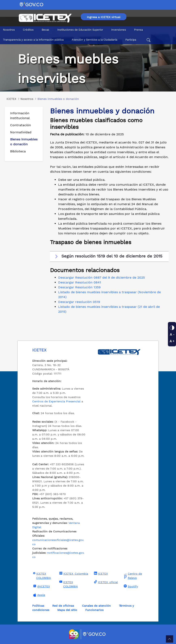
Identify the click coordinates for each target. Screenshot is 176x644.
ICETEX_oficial (105, 582)
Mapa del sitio (67, 610)
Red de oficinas (63, 606)
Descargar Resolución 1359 (79, 287)
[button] (109, 256)
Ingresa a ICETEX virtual (104, 17)
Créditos (28, 30)
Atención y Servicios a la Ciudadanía (94, 40)
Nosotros (9, 30)
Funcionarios (94, 610)
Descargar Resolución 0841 (80, 282)
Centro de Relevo (132, 576)
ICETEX (100, 573)
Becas (45, 30)
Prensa (138, 30)
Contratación (21, 125)
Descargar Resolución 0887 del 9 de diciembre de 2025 (101, 277)
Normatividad (21, 132)
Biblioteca (18, 151)
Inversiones (119, 30)
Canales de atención (96, 606)
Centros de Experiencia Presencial (56, 401)
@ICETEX (41, 586)
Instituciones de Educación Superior (80, 30)
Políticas (38, 606)
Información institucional (20, 116)
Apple (39, 595)
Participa (131, 40)
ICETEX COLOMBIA (42, 576)
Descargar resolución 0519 (79, 302)
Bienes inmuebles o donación (24, 142)
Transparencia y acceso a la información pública (33, 40)
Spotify (130, 586)
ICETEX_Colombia (73, 573)
